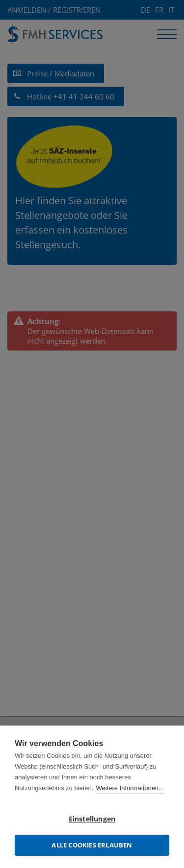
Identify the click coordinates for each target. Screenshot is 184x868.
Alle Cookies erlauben (92, 845)
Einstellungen (92, 819)
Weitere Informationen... (130, 788)
